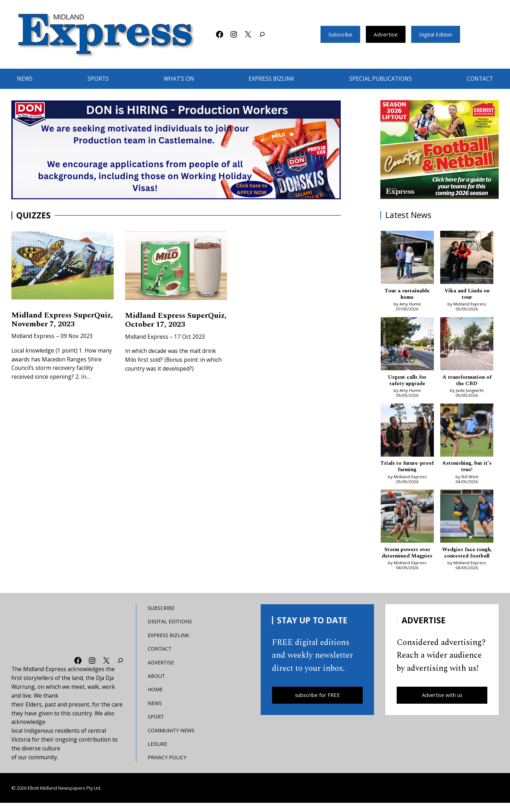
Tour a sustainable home (407, 294)
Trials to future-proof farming (407, 468)
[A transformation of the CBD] (467, 346)
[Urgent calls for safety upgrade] (407, 346)
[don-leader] (176, 150)
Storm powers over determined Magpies (407, 558)
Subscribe (338, 34)
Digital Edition (438, 34)
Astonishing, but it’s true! (467, 468)
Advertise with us (442, 704)
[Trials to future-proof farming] (407, 432)
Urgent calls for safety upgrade (407, 381)
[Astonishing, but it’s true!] (467, 432)
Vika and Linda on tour (467, 294)
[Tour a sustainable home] (407, 259)
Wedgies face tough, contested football (467, 555)
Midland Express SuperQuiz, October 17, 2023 (169, 325)
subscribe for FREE (317, 704)
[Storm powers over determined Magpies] (407, 519)
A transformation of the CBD (467, 381)
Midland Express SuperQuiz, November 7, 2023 (57, 325)
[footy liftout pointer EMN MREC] (440, 150)
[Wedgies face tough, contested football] (467, 519)
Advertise (385, 34)
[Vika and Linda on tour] (467, 259)
